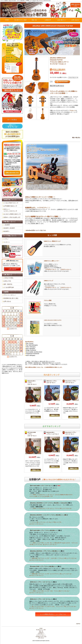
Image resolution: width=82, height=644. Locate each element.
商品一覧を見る (76, 138)
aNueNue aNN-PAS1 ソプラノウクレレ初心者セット (45, 551)
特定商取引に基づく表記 (41, 637)
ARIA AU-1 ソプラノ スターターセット (41, 582)
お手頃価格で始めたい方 (10, 206)
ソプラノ (6, 239)
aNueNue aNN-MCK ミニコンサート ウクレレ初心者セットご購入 (49, 515)
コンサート (7, 242)
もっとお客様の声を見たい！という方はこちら (53, 614)
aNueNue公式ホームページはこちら (36, 230)
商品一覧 (34, 20)
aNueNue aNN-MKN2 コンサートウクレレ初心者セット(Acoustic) (49, 503)
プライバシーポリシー (10, 295)
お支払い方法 (7, 281)
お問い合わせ (75, 20)
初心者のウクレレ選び (21, 20)
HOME (7, 20)
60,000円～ (7, 231)
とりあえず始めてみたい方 (11, 203)
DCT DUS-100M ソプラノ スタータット (42, 486)
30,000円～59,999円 (9, 228)
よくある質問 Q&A (9, 287)
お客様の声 (48, 20)
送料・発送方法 (8, 284)
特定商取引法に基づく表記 (11, 298)
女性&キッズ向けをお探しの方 (12, 217)
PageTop (78, 624)
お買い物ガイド (61, 20)
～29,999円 (7, 225)
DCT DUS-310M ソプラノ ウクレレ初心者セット (44, 530)
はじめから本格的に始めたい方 (12, 214)
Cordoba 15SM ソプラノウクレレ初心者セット (44, 566)
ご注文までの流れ (8, 278)
